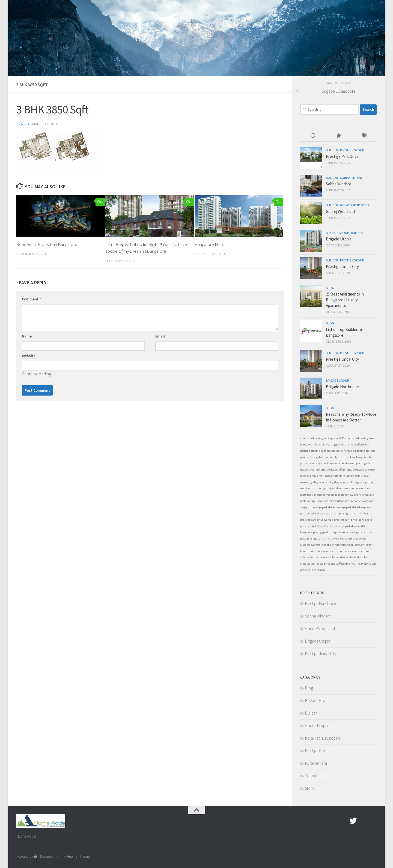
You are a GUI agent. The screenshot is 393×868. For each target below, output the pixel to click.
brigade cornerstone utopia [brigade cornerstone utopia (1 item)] (344, 463)
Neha (26, 124)
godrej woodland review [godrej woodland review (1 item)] (339, 501)
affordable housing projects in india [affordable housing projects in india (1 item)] (334, 444)
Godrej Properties (355, 205)
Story (310, 788)
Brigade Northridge (342, 387)
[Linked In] (373, 821)
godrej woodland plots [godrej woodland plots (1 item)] (337, 488)
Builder (332, 150)
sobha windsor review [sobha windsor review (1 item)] (314, 557)
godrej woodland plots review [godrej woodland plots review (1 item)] (335, 495)
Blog (330, 288)
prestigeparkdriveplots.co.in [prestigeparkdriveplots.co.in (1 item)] (331, 532)
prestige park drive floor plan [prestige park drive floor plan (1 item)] (357, 513)
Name (27, 336)
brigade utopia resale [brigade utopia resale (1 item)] (337, 476)
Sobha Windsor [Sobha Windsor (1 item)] (349, 539)
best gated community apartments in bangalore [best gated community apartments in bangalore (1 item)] (339, 457)
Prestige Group (352, 150)
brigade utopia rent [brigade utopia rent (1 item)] (312, 476)
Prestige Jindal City (342, 266)
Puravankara (316, 763)
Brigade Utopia (339, 239)
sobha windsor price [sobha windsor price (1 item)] (356, 551)
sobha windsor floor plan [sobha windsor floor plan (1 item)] (339, 545)
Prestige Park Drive (342, 156)
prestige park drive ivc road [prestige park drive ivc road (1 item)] (317, 520)
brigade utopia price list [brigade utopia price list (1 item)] (361, 470)
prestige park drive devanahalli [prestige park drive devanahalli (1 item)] (319, 513)
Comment (31, 299)
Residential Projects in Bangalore (47, 244)
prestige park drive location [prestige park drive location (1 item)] (317, 526)
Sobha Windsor (339, 184)
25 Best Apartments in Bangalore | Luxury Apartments (345, 300)
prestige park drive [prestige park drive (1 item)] (323, 507)
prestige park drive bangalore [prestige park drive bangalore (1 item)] (353, 507)
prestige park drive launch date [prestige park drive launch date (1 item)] (353, 520)
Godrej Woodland (340, 211)
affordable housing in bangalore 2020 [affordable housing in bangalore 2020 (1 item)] (322, 438)
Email (160, 336)
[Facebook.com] (343, 821)
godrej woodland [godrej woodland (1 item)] (321, 482)
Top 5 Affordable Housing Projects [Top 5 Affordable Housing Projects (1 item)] (351, 564)
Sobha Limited (351, 178)
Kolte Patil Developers (323, 738)
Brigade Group (337, 233)
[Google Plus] (363, 821)
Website (29, 356)
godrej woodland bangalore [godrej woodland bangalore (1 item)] (348, 482)
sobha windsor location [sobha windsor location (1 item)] (329, 551)
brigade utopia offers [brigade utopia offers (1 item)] (333, 470)
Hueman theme (78, 856)
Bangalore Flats (209, 244)
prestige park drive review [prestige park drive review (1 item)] (323, 539)
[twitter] (353, 821)
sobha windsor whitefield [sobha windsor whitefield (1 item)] (343, 557)
